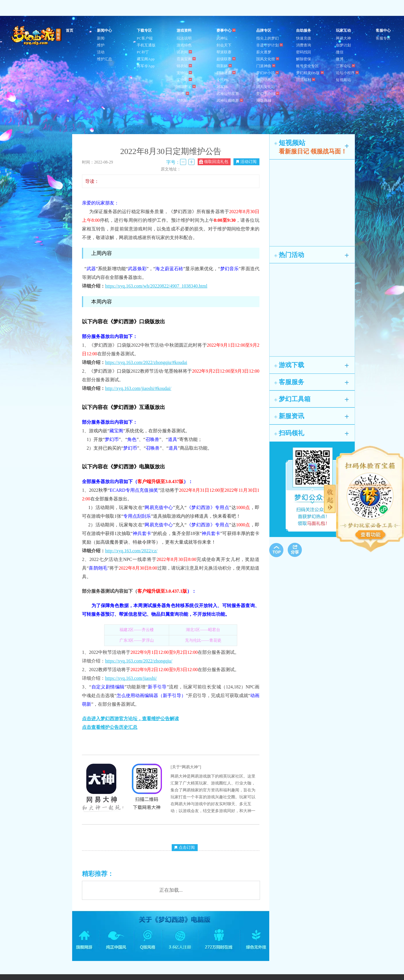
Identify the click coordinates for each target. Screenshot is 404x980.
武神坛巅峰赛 (230, 101)
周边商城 (264, 101)
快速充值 (304, 38)
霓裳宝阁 (186, 59)
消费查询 (304, 45)
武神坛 (222, 38)
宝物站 (184, 80)
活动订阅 (246, 162)
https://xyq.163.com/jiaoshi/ (131, 678)
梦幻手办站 (268, 94)
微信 (340, 52)
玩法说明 (184, 38)
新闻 (101, 38)
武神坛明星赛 (228, 94)
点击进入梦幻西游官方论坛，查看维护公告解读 (130, 719)
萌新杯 (224, 66)
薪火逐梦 (264, 52)
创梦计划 (343, 45)
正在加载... (171, 890)
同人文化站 (266, 87)
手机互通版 (146, 45)
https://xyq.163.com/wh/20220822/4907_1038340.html (156, 286)
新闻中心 (104, 30)
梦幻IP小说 (268, 73)
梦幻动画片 (266, 80)
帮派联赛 (224, 52)
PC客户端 (145, 38)
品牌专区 (264, 30)
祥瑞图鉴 (186, 87)
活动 (101, 52)
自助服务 (304, 30)
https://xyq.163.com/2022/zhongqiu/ (139, 661)
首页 (70, 30)
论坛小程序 (347, 73)
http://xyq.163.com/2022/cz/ (131, 551)
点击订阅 (185, 847)
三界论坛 (345, 66)
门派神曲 (266, 66)
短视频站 (343, 80)
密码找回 (304, 52)
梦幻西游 (37, 36)
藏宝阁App (146, 59)
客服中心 (383, 30)
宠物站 (184, 73)
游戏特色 (184, 45)
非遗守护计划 (270, 45)
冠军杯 (222, 87)
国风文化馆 (268, 59)
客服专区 (383, 38)
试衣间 (184, 52)
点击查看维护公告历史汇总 (110, 727)
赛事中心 (226, 30)
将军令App (146, 66)
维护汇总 (104, 59)
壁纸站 (182, 101)
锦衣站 (184, 66)
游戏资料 (184, 30)
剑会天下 (224, 45)
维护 (101, 45)
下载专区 (144, 30)
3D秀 (183, 94)
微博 (340, 59)
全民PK (223, 80)
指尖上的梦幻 (268, 38)
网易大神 (343, 38)
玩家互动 (343, 30)
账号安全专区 (307, 66)
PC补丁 (143, 52)
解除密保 (304, 59)
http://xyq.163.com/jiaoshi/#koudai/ (138, 388)
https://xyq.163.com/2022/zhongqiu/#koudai (146, 362)
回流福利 (306, 80)
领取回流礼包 (214, 162)
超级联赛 (226, 59)
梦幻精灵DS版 (310, 73)
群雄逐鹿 (226, 73)
